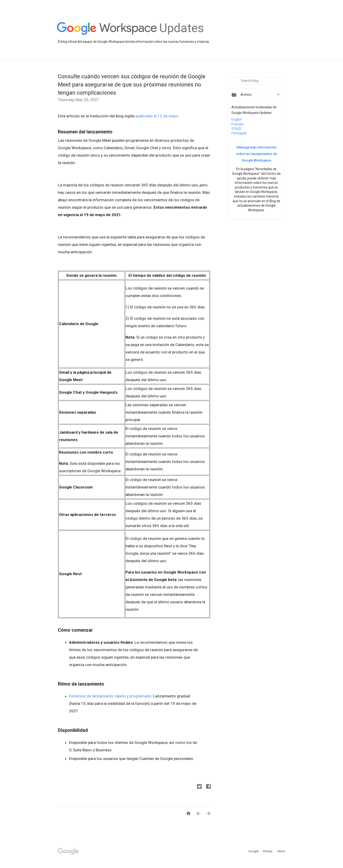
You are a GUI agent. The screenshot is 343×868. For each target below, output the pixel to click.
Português (239, 133)
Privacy (268, 851)
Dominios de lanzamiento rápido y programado (110, 696)
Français (238, 124)
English (237, 119)
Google (254, 851)
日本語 (236, 129)
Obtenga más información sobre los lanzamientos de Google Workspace (256, 154)
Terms (281, 851)
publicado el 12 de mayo (157, 116)
